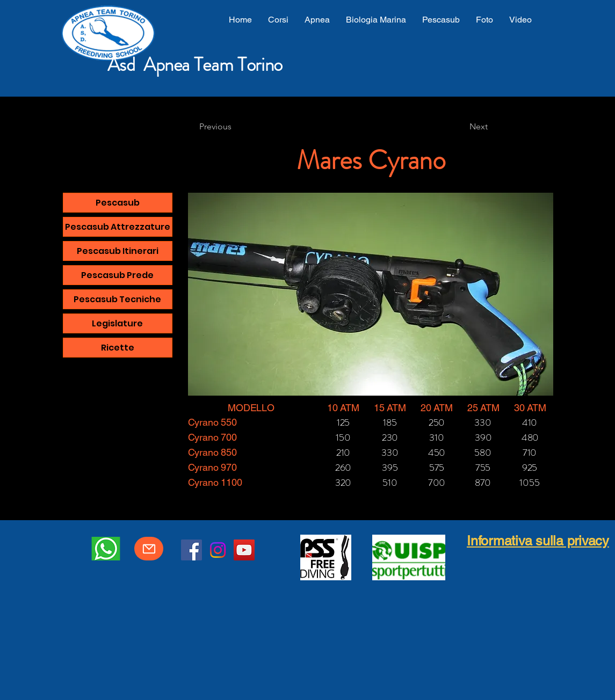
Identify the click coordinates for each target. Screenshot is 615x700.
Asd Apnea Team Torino (195, 64)
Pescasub (118, 203)
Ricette (118, 348)
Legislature (117, 323)
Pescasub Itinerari (118, 251)
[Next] (461, 127)
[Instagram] (218, 550)
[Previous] (235, 127)
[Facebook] (191, 550)
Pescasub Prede (117, 275)
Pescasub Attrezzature (118, 227)
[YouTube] (244, 550)
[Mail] (149, 549)
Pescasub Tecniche (117, 299)
